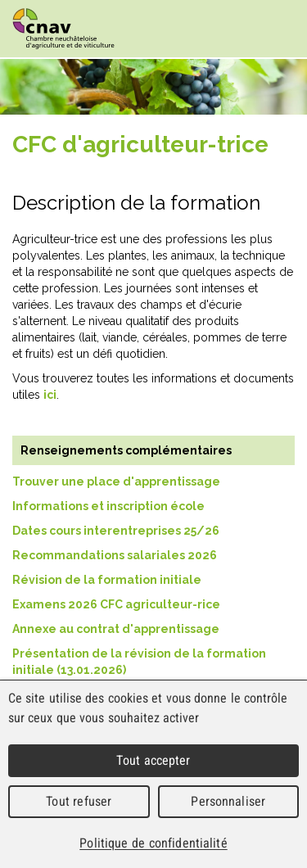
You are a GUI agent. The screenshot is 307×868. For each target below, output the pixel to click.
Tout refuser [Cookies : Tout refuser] (79, 801)
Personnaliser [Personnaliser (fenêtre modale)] (228, 801)
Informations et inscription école (108, 506)
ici (50, 395)
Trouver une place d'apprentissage (116, 481)
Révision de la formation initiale (107, 580)
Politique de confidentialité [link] (153, 843)
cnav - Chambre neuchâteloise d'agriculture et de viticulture (63, 29)
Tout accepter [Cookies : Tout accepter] (153, 760)
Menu (278, 29)
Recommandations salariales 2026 (116, 555)
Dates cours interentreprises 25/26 (116, 531)
